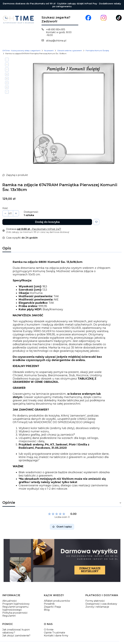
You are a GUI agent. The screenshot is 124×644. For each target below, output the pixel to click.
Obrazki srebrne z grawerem (70, 50)
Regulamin (9, 611)
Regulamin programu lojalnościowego (15, 603)
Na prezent (49, 50)
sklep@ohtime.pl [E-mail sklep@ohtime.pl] (56, 41)
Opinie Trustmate (55, 628)
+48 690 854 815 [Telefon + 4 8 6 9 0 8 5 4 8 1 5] (56, 29)
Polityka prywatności (15, 608)
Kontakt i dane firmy (56, 630)
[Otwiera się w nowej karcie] (88, 18)
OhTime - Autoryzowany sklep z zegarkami (21, 50)
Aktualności (9, 596)
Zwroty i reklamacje (97, 602)
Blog (47, 605)
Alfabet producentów (57, 596)
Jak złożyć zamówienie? (16, 630)
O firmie (49, 625)
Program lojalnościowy (16, 599)
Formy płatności (95, 596)
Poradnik (49, 599)
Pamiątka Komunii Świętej (97, 50)
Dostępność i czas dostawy (101, 599)
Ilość (5, 203)
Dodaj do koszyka (47, 217)
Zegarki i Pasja (52, 602)
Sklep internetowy (59, 640)
